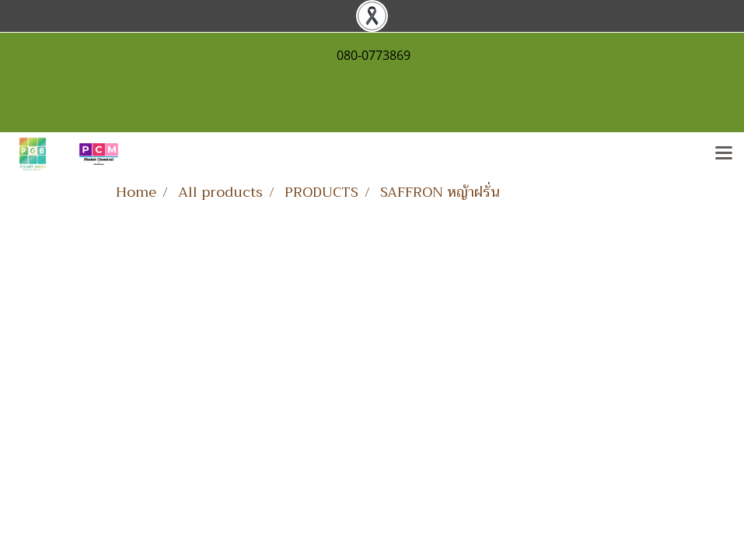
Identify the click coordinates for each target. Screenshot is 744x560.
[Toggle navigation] (724, 154)
